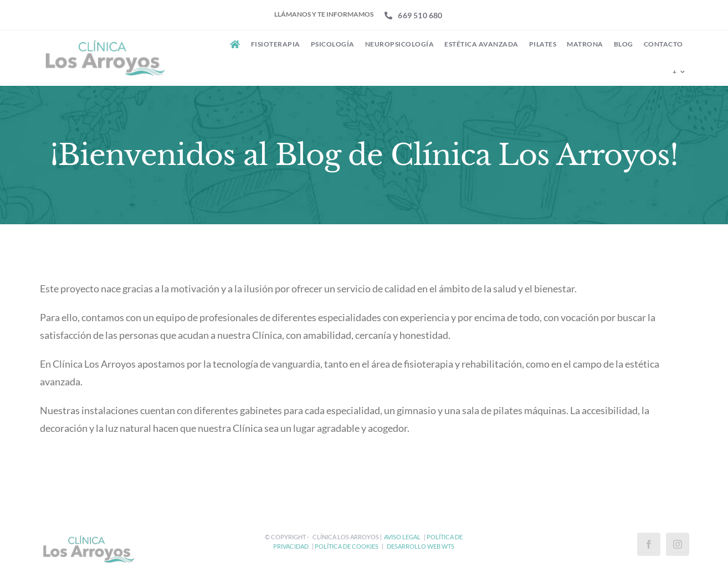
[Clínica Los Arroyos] (104, 42)
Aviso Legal (402, 537)
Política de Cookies (347, 546)
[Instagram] (678, 544)
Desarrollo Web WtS (421, 546)
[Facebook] (649, 544)
